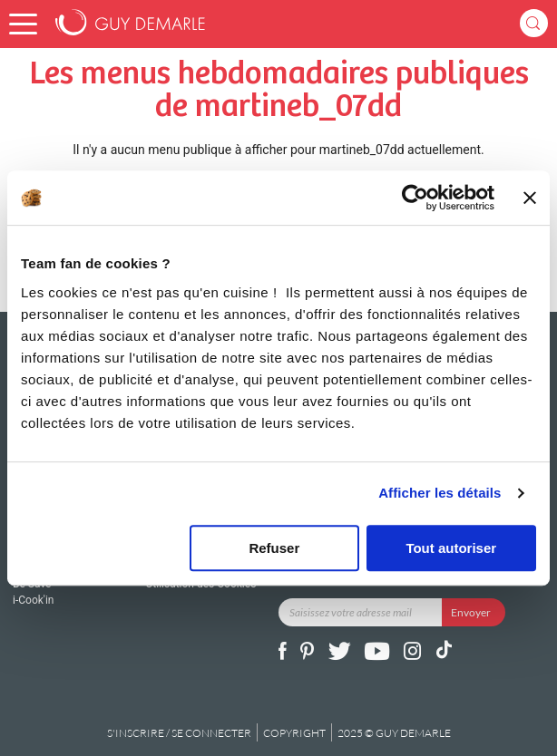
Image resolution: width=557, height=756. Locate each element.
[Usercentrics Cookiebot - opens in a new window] (415, 198)
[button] (23, 24)
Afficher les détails (440, 493)
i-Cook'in (33, 600)
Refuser (274, 548)
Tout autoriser (451, 548)
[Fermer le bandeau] (530, 198)
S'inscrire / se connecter (179, 733)
